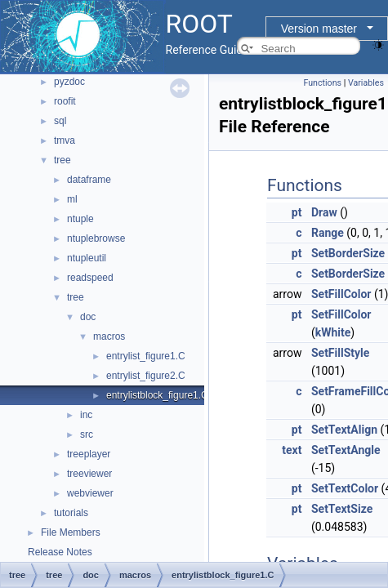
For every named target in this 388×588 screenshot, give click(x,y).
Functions (322, 83)
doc (88, 317)
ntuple (80, 219)
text (292, 450)
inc (86, 415)
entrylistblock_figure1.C (157, 395)
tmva (65, 140)
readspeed (90, 278)
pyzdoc (69, 82)
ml (72, 199)
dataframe (89, 180)
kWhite (333, 332)
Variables (366, 83)
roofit (65, 101)
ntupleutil (87, 258)
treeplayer (89, 454)
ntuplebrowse (96, 238)
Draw (324, 212)
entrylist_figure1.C (146, 356)
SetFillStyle (340, 353)
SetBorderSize (348, 253)
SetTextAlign (344, 430)
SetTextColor (345, 488)
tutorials (71, 513)
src (87, 434)
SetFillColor (341, 294)
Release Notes (60, 552)
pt (297, 212)
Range (328, 233)
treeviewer (89, 474)
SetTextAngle (346, 450)
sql (60, 121)
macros (109, 336)
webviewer (90, 493)
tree (62, 160)
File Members (71, 532)
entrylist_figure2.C (146, 376)
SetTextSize (342, 509)
